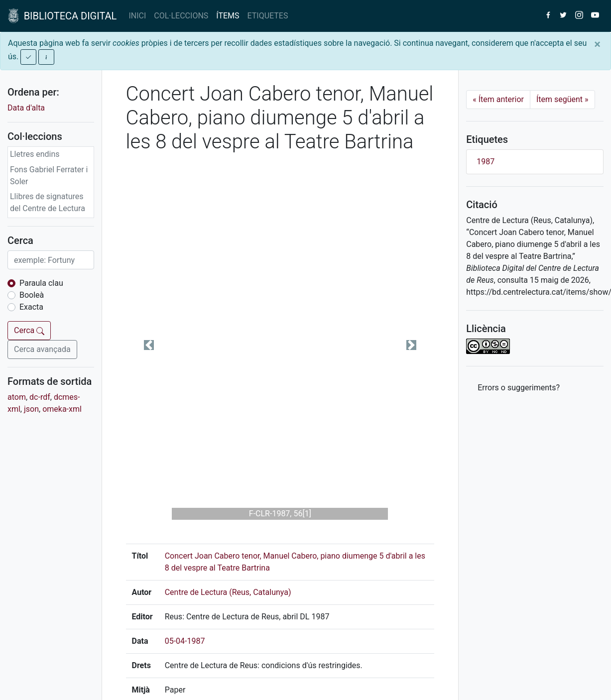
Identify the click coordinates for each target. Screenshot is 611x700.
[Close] (597, 44)
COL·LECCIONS (181, 16)
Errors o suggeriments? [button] (519, 388)
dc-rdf (40, 397)
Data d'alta (26, 108)
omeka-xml (62, 409)
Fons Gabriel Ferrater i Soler (49, 175)
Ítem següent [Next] (562, 99)
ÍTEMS (228, 16)
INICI (137, 16)
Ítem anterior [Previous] (498, 99)
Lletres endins (35, 154)
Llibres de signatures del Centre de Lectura (48, 202)
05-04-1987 (185, 641)
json (31, 409)
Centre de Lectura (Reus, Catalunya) (228, 592)
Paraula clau (41, 283)
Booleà (32, 295)
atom (17, 397)
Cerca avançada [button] (42, 349)
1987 (486, 162)
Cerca (29, 330)
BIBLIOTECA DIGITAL (62, 16)
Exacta (31, 307)
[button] (149, 345)
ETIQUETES (268, 16)
